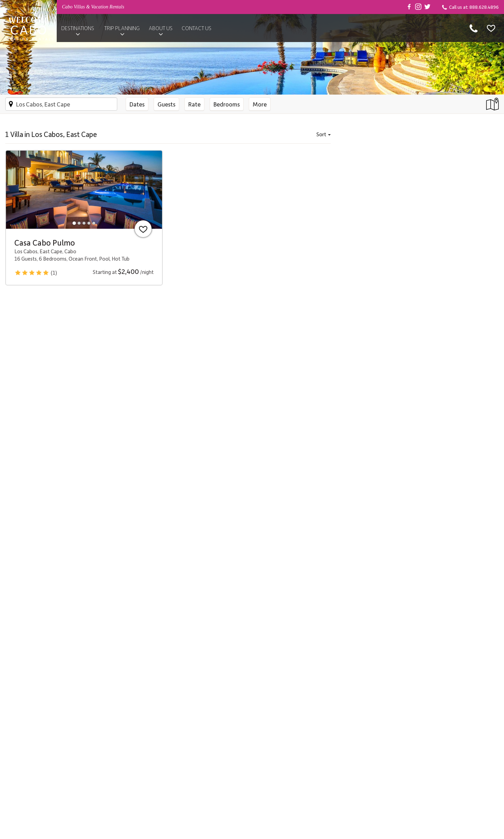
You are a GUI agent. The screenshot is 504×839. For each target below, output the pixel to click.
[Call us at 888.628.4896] (474, 28)
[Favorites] (491, 28)
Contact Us (197, 28)
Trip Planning (122, 28)
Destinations (78, 28)
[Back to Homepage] (28, 21)
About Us (161, 28)
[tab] (74, 223)
